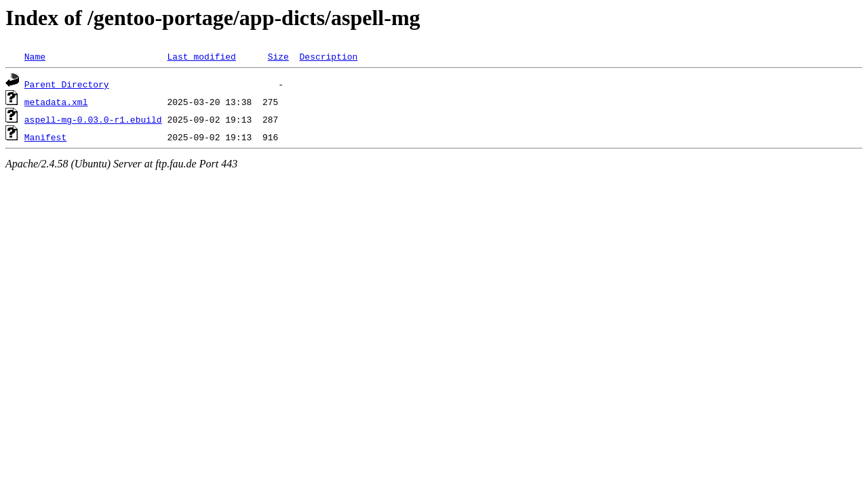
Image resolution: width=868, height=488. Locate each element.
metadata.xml (56, 102)
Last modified (201, 56)
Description (328, 56)
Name (35, 56)
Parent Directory (67, 84)
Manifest (45, 137)
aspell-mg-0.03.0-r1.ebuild (93, 119)
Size (278, 56)
